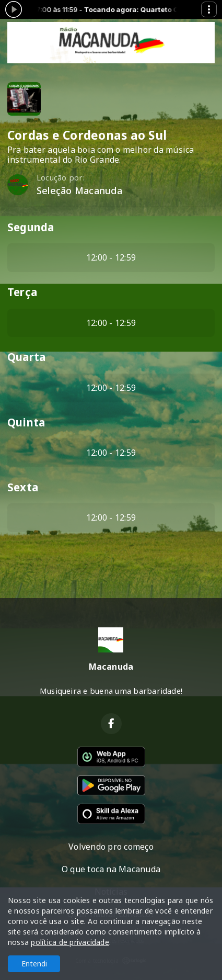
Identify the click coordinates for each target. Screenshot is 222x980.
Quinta (26, 422)
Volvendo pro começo (111, 847)
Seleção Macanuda (79, 190)
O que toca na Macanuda (111, 869)
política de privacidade (70, 942)
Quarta (26, 357)
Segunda (31, 227)
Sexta (23, 487)
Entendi (34, 964)
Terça (22, 292)
